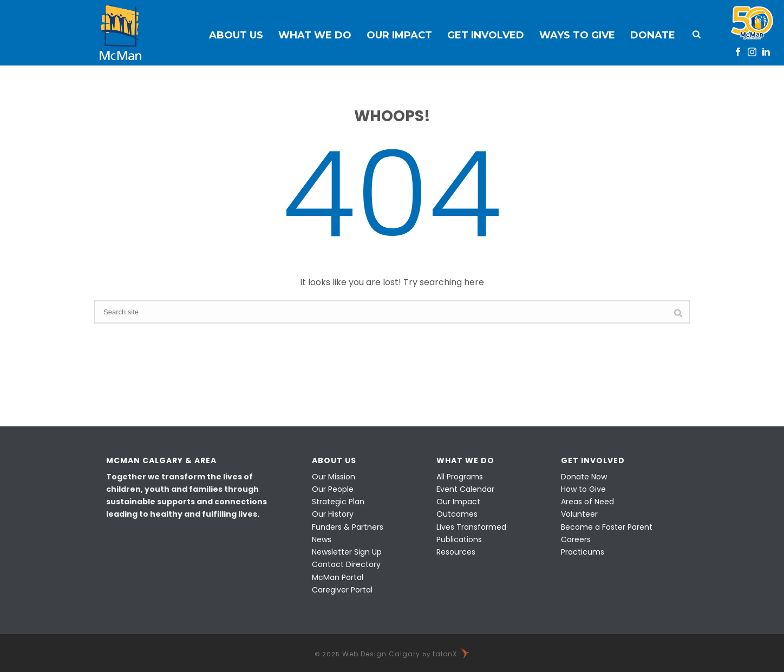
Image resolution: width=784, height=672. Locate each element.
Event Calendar (465, 489)
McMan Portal (338, 577)
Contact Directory (346, 564)
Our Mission (334, 477)
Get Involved (486, 35)
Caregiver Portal (342, 590)
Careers (576, 539)
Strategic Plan (338, 502)
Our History (333, 514)
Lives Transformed (471, 527)
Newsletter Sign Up (347, 552)
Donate (653, 35)
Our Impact (399, 35)
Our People (333, 489)
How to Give (583, 489)
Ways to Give (577, 35)
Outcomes (457, 514)
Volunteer (579, 514)
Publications (459, 539)
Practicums (583, 552)
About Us (236, 35)
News (322, 539)
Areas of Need (587, 502)
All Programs (460, 477)
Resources (456, 552)
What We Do (315, 35)
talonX (451, 654)
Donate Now (584, 477)
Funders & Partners (348, 527)
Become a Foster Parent (607, 527)
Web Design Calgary (381, 654)
